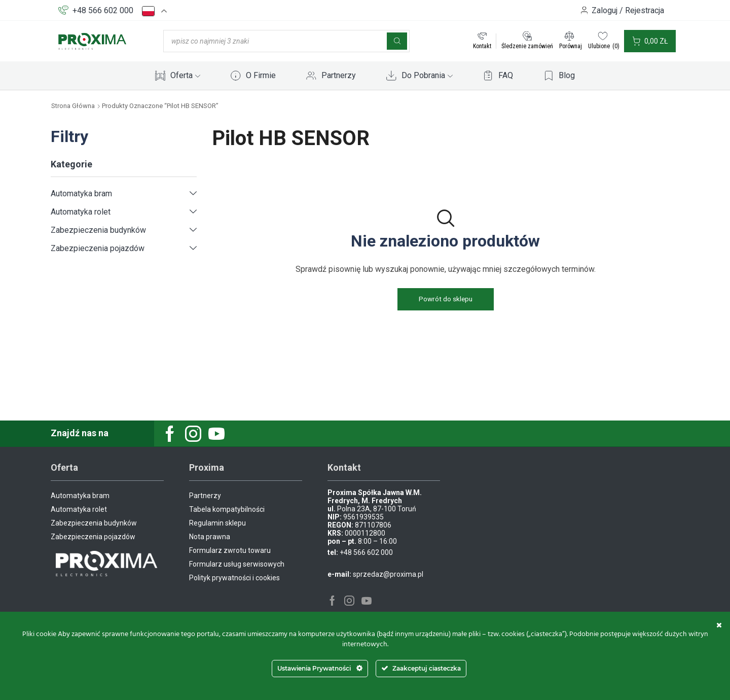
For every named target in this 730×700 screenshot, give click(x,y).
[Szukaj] (397, 41)
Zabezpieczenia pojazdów (98, 248)
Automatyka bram (81, 194)
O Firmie (261, 75)
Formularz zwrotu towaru (230, 550)
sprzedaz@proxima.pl (388, 574)
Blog (567, 75)
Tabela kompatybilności (227, 509)
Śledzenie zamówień (527, 46)
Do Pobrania (427, 75)
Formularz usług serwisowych (237, 564)
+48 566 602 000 (103, 10)
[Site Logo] (92, 41)
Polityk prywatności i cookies (234, 578)
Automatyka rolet (81, 212)
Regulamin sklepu (217, 523)
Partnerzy (339, 75)
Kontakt (482, 46)
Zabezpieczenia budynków (98, 230)
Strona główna (73, 106)
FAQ (506, 75)
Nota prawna (210, 537)
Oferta (185, 75)
